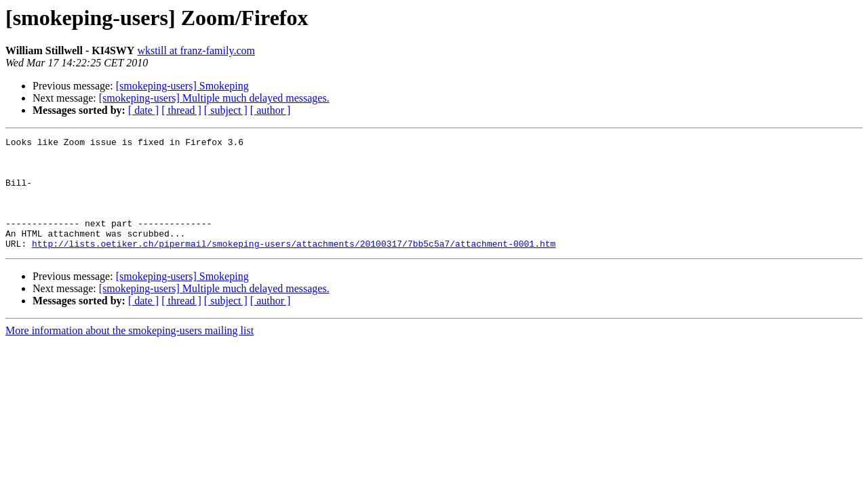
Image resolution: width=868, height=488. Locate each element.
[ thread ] (181, 110)
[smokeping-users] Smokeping (182, 86)
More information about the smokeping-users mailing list (130, 353)
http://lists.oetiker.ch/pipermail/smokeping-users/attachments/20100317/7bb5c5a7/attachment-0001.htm (294, 266)
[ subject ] (226, 110)
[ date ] (143, 110)
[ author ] (271, 110)
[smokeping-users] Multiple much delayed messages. (214, 98)
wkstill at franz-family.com (196, 50)
